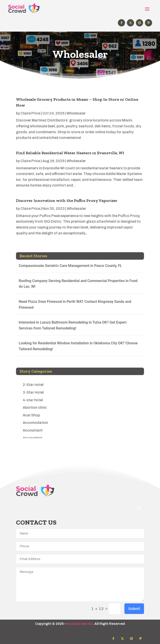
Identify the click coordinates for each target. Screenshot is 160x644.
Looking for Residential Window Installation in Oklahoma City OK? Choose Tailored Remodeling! (78, 346)
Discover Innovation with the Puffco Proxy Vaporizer (67, 201)
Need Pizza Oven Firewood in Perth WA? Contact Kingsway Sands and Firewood (75, 304)
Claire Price (30, 113)
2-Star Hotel (33, 385)
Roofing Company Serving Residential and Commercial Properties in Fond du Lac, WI (78, 284)
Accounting (32, 438)
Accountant (33, 430)
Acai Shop (31, 415)
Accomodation (35, 423)
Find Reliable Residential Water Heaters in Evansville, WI (70, 153)
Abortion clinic (35, 407)
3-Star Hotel (33, 392)
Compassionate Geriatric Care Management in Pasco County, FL (70, 266)
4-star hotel (33, 400)
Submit (134, 609)
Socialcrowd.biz (80, 624)
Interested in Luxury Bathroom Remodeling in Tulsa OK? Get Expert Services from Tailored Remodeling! (73, 325)
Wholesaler (76, 113)
